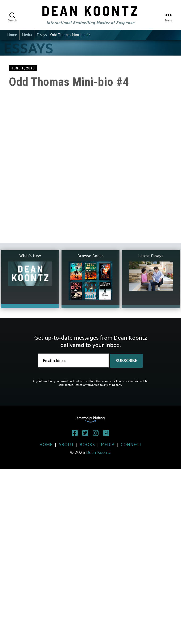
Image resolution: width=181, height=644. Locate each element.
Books (87, 445)
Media (27, 35)
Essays (42, 35)
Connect (131, 445)
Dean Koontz (90, 10)
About (66, 445)
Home (12, 35)
